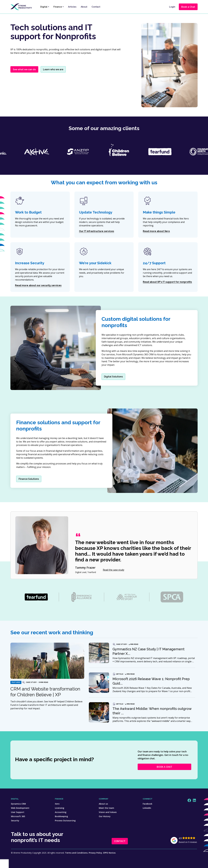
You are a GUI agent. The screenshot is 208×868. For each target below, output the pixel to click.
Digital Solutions (113, 377)
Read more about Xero (156, 231)
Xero (57, 804)
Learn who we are (53, 69)
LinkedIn (147, 808)
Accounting (61, 812)
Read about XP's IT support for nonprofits (167, 282)
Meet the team (106, 808)
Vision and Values (108, 812)
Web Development (20, 808)
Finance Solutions (29, 479)
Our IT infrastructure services (97, 231)
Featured (16, 682)
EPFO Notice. (110, 853)
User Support (18, 812)
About (84, 7)
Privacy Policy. (96, 853)
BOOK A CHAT (164, 767)
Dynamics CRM (18, 804)
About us (103, 804)
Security (15, 821)
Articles (72, 7)
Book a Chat (188, 7)
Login (172, 7)
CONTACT (120, 841)
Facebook (147, 804)
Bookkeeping (61, 816)
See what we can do (24, 69)
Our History (105, 816)
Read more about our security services (38, 285)
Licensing (60, 808)
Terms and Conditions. (77, 853)
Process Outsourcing (65, 821)
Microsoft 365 (18, 816)
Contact (96, 7)
